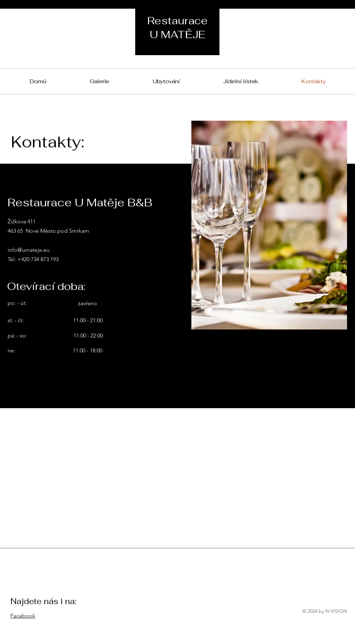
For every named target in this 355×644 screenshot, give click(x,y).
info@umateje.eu (29, 250)
